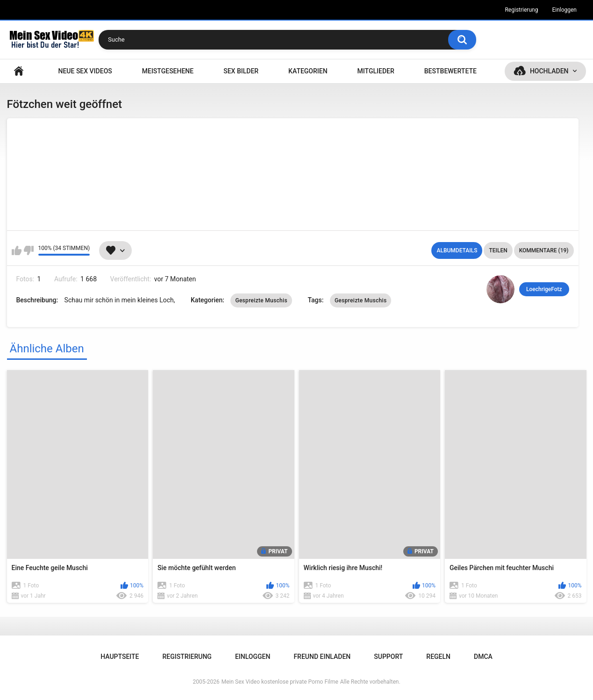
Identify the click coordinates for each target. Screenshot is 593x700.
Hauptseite (19, 71)
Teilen (498, 250)
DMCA (483, 657)
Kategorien (308, 71)
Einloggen (564, 10)
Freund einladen (322, 657)
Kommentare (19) (544, 250)
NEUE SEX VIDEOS (85, 71)
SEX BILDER (241, 71)
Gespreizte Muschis (261, 300)
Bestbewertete (450, 71)
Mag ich (17, 250)
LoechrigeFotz (544, 289)
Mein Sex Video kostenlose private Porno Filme (280, 682)
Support (388, 657)
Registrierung (521, 10)
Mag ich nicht (29, 250)
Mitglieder (376, 71)
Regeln (438, 657)
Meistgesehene (168, 71)
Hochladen (549, 71)
